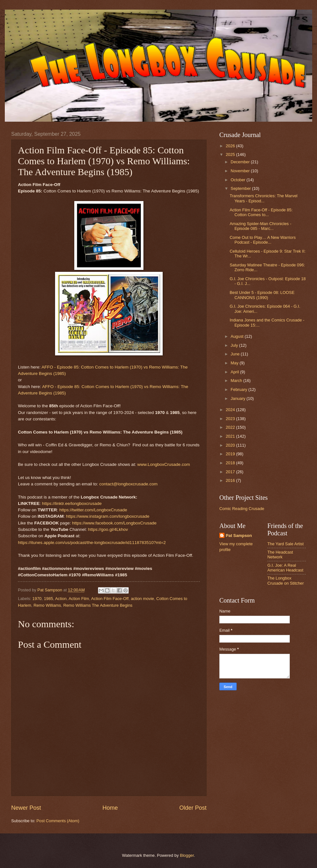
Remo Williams (47, 605)
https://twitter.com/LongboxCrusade (93, 510)
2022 (231, 427)
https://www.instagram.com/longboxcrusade (108, 516)
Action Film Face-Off (110, 599)
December (241, 162)
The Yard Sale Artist (285, 544)
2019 (231, 454)
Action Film (79, 599)
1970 (37, 599)
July (235, 345)
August (238, 336)
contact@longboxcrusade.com (128, 484)
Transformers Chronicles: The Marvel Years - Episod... (264, 198)
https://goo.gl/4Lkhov (108, 529)
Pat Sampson (239, 535)
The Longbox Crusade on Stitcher (286, 580)
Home (110, 808)
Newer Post (26, 808)
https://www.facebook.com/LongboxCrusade (114, 523)
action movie (142, 599)
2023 (231, 419)
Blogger (187, 855)
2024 (231, 410)
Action (61, 599)
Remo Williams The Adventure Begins (98, 605)
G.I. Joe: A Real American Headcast (285, 568)
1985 (49, 599)
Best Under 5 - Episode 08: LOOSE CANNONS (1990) (262, 295)
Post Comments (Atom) (58, 821)
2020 (231, 445)
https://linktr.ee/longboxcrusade (72, 503)
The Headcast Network (280, 555)
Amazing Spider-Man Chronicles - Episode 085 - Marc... (260, 226)
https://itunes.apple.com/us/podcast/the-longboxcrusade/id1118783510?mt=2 (92, 543)
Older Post (193, 808)
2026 (231, 146)
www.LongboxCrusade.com (164, 464)
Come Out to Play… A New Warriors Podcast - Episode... (263, 240)
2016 (231, 480)
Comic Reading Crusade (242, 509)
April (235, 372)
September (241, 188)
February (239, 389)
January (238, 398)
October (238, 180)
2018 (231, 463)
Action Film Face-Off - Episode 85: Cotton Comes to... (261, 212)
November (241, 171)
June (236, 354)
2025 (231, 154)
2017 (231, 472)
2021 (231, 436)
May (235, 363)
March (237, 381)
